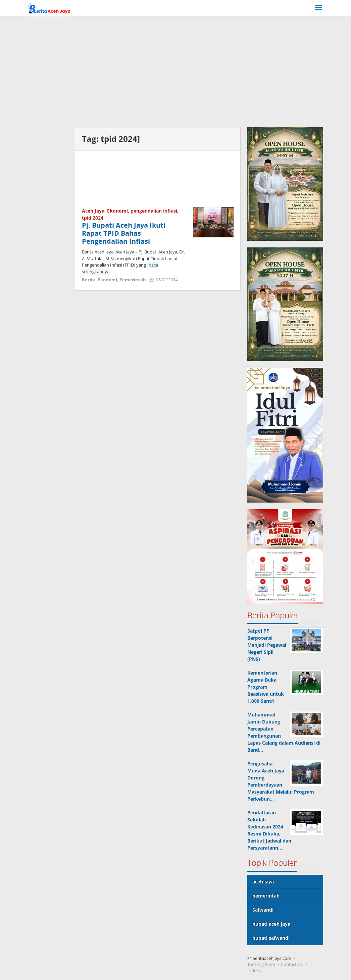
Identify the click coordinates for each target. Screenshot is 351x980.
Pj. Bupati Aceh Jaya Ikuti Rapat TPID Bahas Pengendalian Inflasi (124, 233)
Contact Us (292, 964)
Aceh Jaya (93, 211)
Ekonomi (117, 211)
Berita (89, 280)
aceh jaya (263, 882)
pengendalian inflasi (154, 211)
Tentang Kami (261, 964)
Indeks (254, 970)
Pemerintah (133, 280)
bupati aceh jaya (271, 924)
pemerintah (266, 896)
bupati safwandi (271, 938)
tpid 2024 (93, 218)
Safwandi (263, 910)
